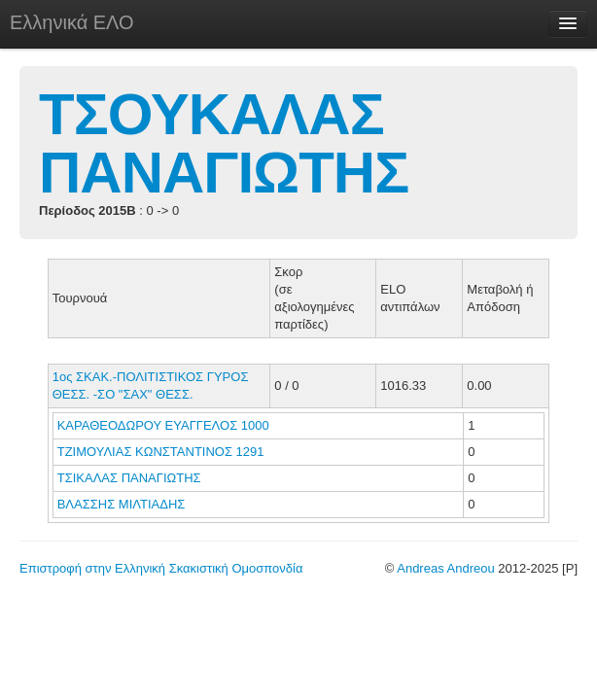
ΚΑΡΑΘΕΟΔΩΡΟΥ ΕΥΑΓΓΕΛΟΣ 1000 (163, 425)
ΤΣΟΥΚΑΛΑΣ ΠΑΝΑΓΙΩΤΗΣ (224, 143)
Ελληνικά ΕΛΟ (72, 22)
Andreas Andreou (445, 568)
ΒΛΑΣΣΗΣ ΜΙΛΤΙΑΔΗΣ (123, 504)
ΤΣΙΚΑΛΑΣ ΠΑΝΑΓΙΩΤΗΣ (131, 478)
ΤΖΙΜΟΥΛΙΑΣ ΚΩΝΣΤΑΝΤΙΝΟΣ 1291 (161, 452)
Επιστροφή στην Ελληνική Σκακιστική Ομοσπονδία (161, 568)
